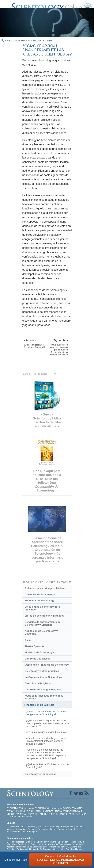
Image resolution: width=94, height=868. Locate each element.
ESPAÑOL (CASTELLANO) (61, 814)
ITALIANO (13, 816)
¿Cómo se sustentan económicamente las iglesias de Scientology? (47, 713)
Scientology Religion (67, 842)
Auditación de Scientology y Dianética (41, 632)
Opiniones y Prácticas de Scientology (47, 665)
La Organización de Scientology (43, 677)
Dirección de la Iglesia (38, 683)
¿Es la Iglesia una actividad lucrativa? (46, 732)
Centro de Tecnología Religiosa (43, 689)
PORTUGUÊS (26, 816)
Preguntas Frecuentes (38, 829)
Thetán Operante (34, 646)
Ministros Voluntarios (16, 829)
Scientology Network (46, 842)
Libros (53, 829)
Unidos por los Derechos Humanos (68, 849)
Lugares (34, 832)
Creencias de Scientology (40, 594)
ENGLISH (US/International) (20, 808)
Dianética (30, 842)
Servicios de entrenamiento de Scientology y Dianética (43, 623)
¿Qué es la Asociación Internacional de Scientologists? (47, 766)
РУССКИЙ (29, 811)
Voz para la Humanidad (73, 827)
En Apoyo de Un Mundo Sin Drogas (33, 849)
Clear (28, 640)
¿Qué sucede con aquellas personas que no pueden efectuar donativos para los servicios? (47, 723)
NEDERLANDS (53, 811)
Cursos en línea (65, 829)
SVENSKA (21, 814)
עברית (10, 811)
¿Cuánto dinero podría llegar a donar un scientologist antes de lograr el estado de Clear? (46, 741)
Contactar (24, 832)
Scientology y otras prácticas (42, 671)
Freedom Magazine (56, 847)
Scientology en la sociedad (40, 774)
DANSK (66, 808)
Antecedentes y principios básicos (45, 588)
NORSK (10, 814)
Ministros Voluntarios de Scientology (66, 844)
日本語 (19, 811)
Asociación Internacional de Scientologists (26, 847)
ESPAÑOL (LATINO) (37, 814)
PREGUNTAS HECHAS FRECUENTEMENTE (30, 41)
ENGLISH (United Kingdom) (48, 808)
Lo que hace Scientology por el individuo (43, 608)
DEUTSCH (68, 811)
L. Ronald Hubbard (15, 827)
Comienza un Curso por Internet (33, 844)
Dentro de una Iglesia (37, 659)
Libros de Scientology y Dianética (44, 616)
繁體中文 (40, 811)
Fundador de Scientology (39, 600)
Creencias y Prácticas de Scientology (43, 827)
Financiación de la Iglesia (39, 705)
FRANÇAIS (77, 808)
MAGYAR (78, 811)
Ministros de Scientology (39, 652)
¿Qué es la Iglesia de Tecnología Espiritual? (44, 697)
